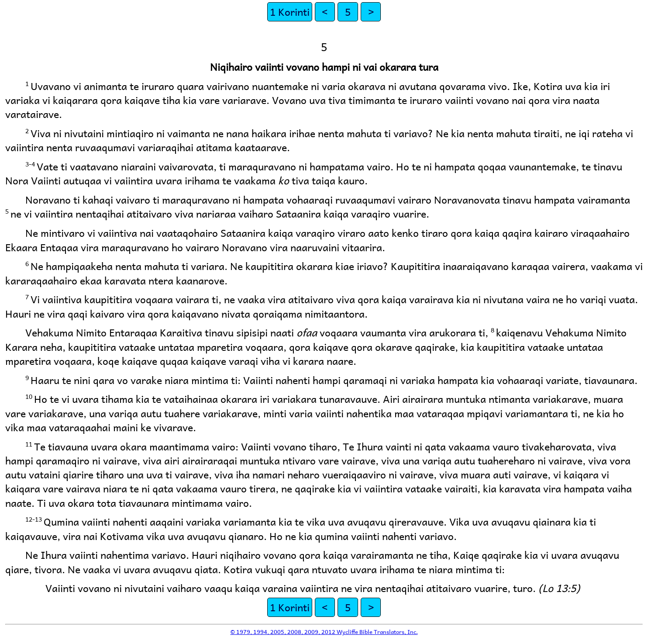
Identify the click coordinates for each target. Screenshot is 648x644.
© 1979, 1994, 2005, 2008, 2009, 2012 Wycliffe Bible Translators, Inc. (324, 632)
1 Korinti (290, 12)
